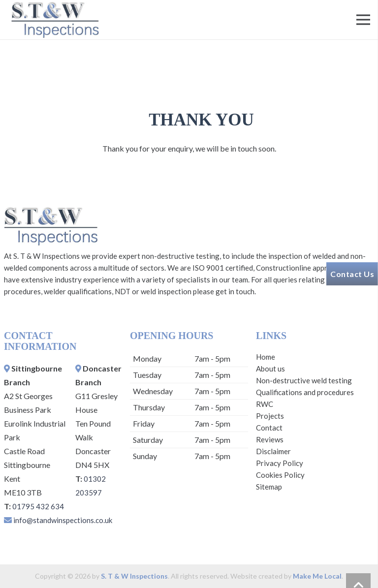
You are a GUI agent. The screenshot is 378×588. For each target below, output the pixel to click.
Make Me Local (317, 576)
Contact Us (352, 274)
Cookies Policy (280, 475)
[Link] (55, 20)
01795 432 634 (38, 506)
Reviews (270, 439)
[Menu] (363, 20)
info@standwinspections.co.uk (63, 520)
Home (266, 357)
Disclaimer (273, 451)
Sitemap (269, 487)
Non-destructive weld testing (304, 380)
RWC (265, 404)
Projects (270, 416)
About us (270, 369)
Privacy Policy (280, 463)
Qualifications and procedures (305, 392)
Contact (269, 428)
